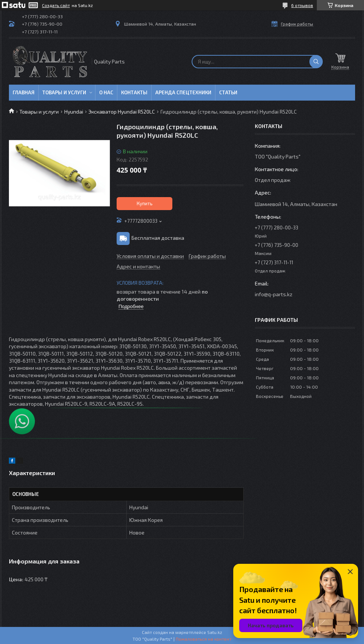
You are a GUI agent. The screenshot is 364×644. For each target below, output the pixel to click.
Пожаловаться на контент (204, 639)
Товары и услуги (64, 92)
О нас (106, 92)
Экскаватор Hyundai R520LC (122, 112)
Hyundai (74, 112)
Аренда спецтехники (183, 92)
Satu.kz (215, 632)
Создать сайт (56, 5)
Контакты (134, 92)
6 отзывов (302, 5)
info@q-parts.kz (274, 294)
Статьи (228, 92)
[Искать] (316, 62)
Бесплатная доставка (158, 238)
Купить (145, 203)
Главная (24, 92)
